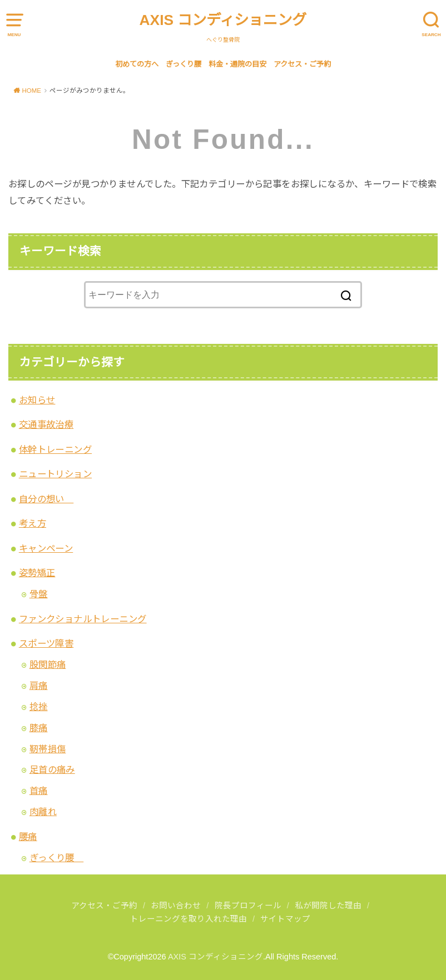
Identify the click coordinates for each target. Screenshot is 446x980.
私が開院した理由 (328, 906)
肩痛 (39, 686)
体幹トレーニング (55, 449)
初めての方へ (137, 64)
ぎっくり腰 (184, 64)
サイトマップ (285, 919)
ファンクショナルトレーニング (83, 619)
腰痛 (28, 837)
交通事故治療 (46, 424)
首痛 (39, 791)
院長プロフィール (248, 906)
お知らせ (37, 400)
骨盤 (39, 594)
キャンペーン (46, 548)
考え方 (33, 523)
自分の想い (46, 499)
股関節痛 (48, 664)
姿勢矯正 (37, 573)
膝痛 (39, 728)
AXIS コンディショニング (223, 20)
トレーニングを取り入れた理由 (189, 919)
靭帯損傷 (48, 749)
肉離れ (43, 812)
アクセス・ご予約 (302, 64)
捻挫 (39, 707)
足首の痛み (52, 769)
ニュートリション (55, 474)
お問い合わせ (176, 906)
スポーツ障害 (46, 643)
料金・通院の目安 (237, 64)
